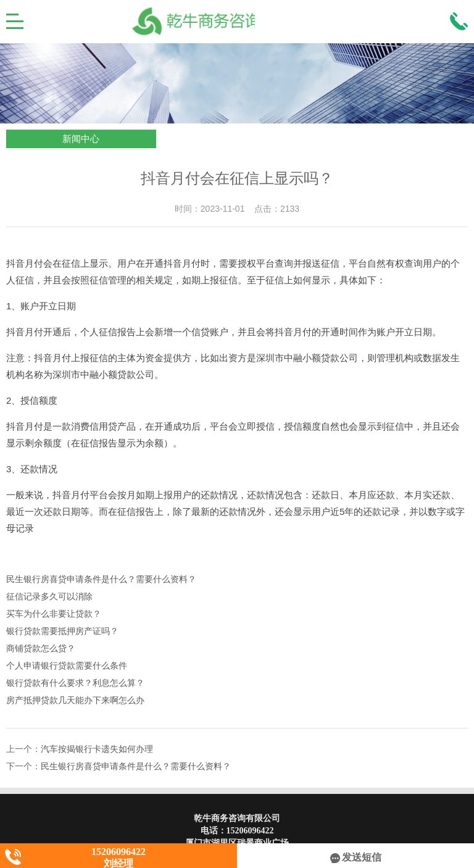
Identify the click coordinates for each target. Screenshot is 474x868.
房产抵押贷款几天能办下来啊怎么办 (75, 700)
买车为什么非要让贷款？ (54, 614)
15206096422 (250, 831)
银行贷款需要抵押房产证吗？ (62, 631)
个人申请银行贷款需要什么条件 (67, 666)
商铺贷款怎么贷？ (41, 649)
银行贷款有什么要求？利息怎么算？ (75, 683)
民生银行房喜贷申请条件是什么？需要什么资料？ (101, 579)
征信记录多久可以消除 (49, 597)
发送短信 (356, 857)
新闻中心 (81, 139)
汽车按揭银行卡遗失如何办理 (97, 749)
